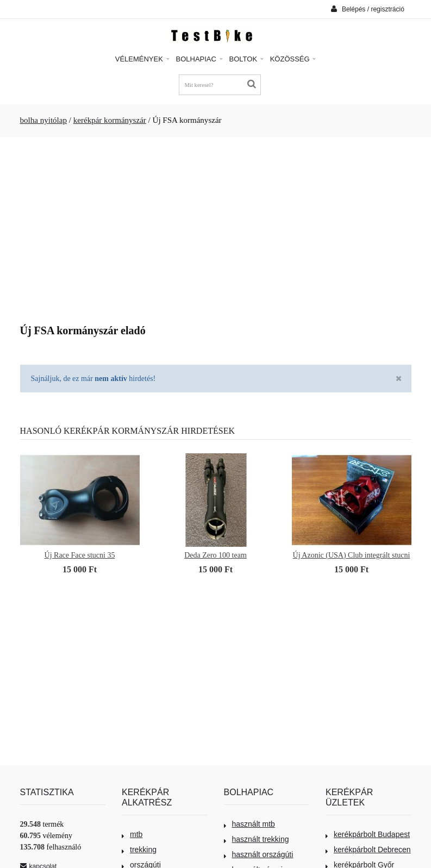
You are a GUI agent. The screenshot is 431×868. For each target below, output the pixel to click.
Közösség (293, 59)
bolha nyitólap (44, 120)
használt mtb (249, 824)
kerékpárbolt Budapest (368, 834)
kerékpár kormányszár (110, 120)
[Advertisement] (216, 227)
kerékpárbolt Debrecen (368, 850)
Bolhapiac (199, 59)
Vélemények (142, 59)
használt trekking (257, 839)
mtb (132, 834)
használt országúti (259, 854)
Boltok (246, 59)
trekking (139, 850)
